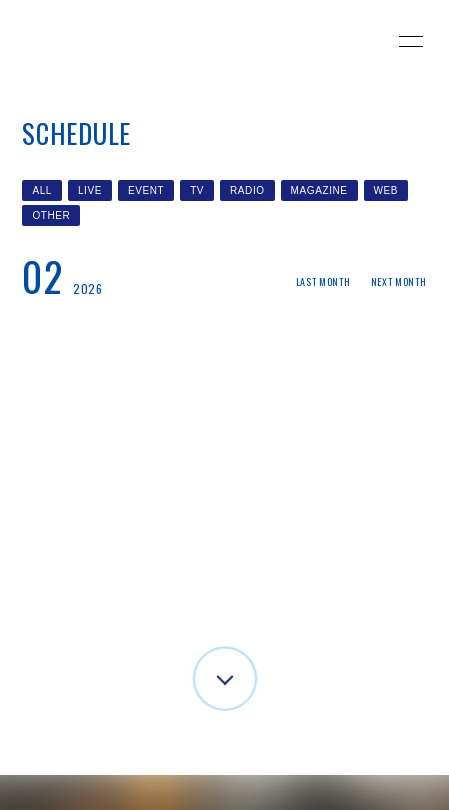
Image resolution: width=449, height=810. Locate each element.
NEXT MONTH (399, 281)
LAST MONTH (323, 281)
